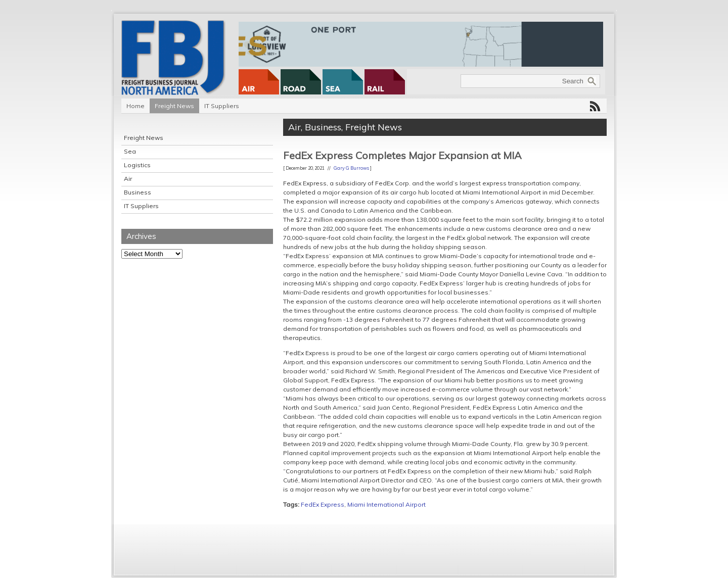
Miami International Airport (386, 504)
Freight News (174, 106)
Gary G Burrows (351, 168)
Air (128, 179)
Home (135, 106)
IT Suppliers (222, 106)
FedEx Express (323, 504)
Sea (130, 151)
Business (138, 192)
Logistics (137, 165)
